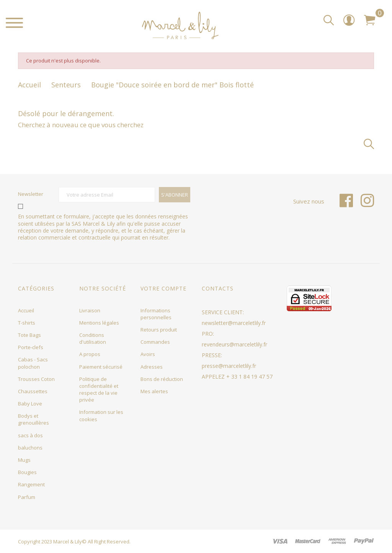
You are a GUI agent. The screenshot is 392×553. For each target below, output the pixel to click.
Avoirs (148, 354)
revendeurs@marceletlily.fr (234, 344)
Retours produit (159, 330)
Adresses (152, 367)
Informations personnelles (156, 314)
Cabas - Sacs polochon (33, 363)
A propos (90, 354)
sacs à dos (30, 435)
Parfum (27, 497)
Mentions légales (99, 323)
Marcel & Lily (68, 542)
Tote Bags (29, 335)
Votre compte (163, 288)
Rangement (31, 484)
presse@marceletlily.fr (229, 366)
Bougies (27, 472)
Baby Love (30, 404)
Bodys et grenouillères (33, 419)
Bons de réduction (162, 379)
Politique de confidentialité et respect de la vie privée (99, 390)
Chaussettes (33, 391)
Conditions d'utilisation (93, 338)
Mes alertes (154, 391)
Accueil (26, 310)
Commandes (155, 342)
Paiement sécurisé (101, 367)
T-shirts (27, 323)
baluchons (30, 448)
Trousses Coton (36, 379)
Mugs (24, 460)
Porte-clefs (31, 347)
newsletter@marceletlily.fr (234, 323)
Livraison (90, 310)
